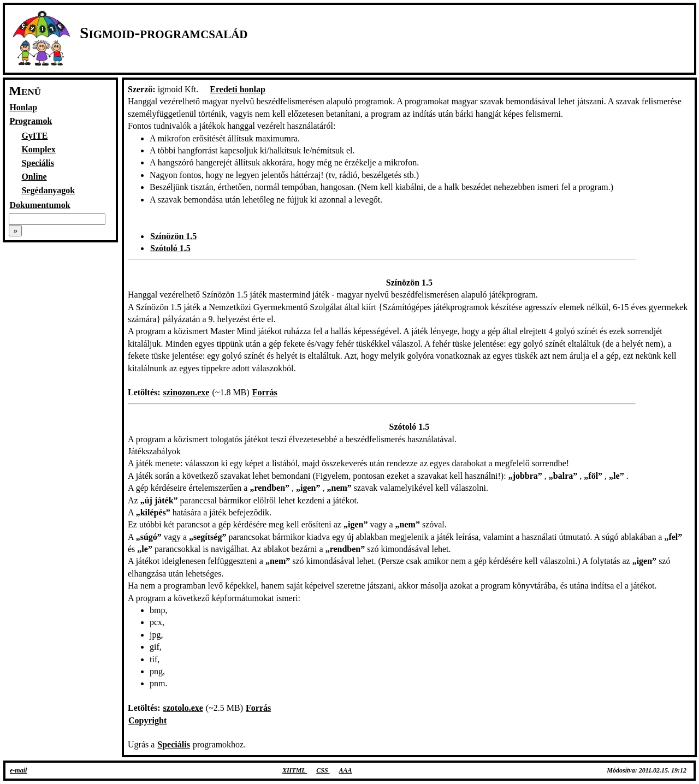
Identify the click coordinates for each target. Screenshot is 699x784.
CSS (323, 770)
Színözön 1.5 (173, 236)
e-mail (18, 770)
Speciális (38, 163)
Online (34, 177)
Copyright (147, 720)
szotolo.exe (183, 708)
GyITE (34, 136)
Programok (31, 121)
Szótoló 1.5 (170, 248)
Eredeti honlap (238, 89)
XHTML (295, 770)
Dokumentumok (40, 205)
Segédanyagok (48, 190)
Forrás (265, 392)
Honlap (23, 107)
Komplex (38, 149)
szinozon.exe (186, 392)
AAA (346, 770)
